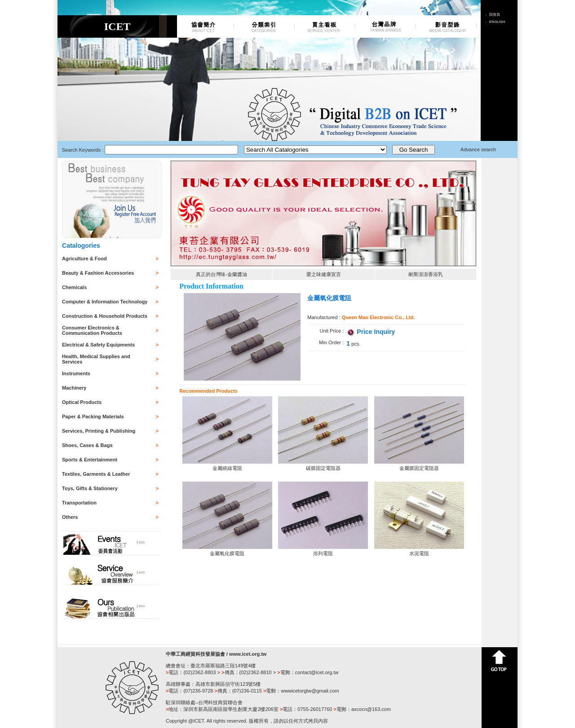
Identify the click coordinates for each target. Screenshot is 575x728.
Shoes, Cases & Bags (87, 445)
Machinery (74, 388)
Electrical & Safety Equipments (98, 345)
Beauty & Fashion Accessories (98, 273)
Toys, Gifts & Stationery (90, 488)
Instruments (76, 373)
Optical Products (82, 402)
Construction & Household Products (105, 316)
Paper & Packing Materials (93, 417)
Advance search (478, 149)
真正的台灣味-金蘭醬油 (221, 274)
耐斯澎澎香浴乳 (426, 274)
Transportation (79, 503)
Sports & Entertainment (90, 460)
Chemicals (74, 287)
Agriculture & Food (84, 259)
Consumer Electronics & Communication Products (92, 330)
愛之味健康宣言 (324, 274)
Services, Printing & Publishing (99, 431)
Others (70, 517)
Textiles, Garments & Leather (96, 474)
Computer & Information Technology (105, 302)
